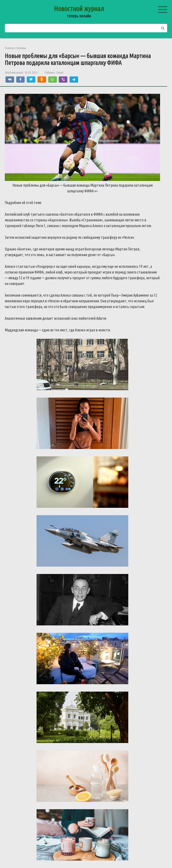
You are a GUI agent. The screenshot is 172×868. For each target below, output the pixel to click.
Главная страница (15, 48)
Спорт (60, 72)
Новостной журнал (79, 9)
